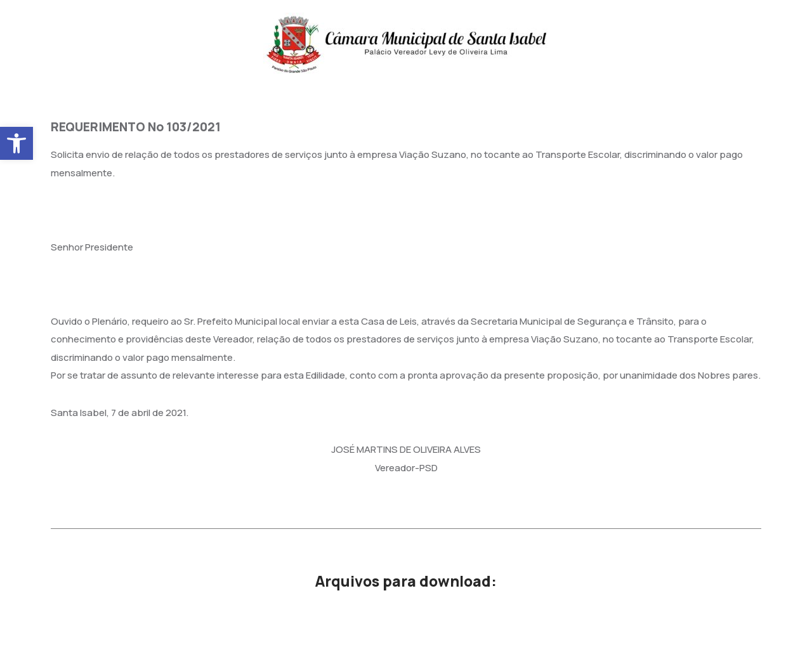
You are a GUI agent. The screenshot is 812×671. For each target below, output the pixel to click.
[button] (16, 143)
